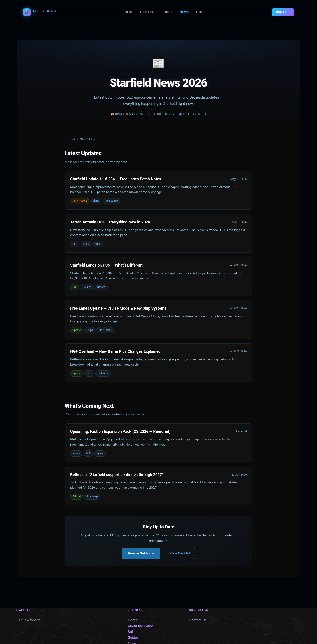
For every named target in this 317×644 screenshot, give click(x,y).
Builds (133, 632)
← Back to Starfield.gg (80, 139)
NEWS (185, 12)
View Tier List (180, 553)
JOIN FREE (283, 12)
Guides (133, 638)
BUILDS (127, 12)
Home (132, 620)
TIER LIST (147, 12)
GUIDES (168, 12)
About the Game (140, 626)
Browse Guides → (141, 553)
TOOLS (201, 12)
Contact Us (198, 620)
